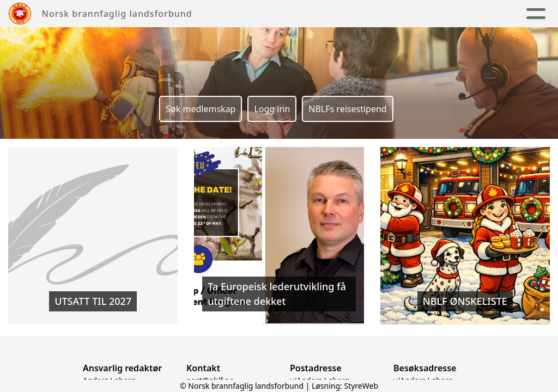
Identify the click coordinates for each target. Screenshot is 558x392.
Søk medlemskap (201, 109)
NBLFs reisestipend (347, 109)
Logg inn (272, 109)
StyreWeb (361, 386)
